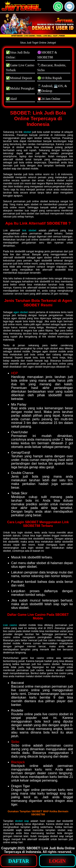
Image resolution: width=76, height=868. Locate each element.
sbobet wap (22, 821)
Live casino (10, 625)
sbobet (27, 132)
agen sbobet (21, 312)
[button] (69, 7)
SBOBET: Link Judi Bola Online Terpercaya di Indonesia (39, 850)
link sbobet (29, 230)
